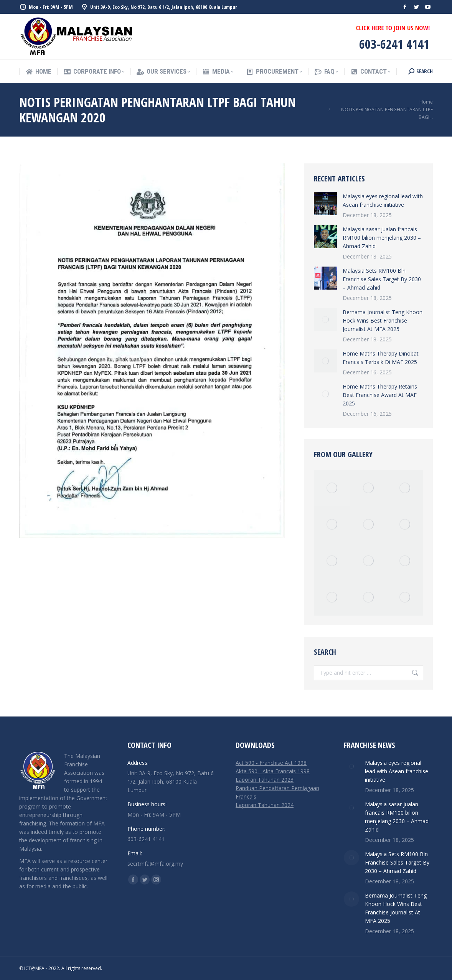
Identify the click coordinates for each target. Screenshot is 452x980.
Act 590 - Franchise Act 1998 (271, 763)
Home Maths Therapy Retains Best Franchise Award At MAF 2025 (380, 395)
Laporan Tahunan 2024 (265, 805)
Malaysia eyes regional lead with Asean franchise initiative (383, 200)
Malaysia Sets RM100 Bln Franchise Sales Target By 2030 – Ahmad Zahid (382, 279)
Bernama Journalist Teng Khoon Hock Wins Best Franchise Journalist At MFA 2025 (383, 320)
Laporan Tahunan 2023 (265, 780)
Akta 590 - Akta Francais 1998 (273, 771)
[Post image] (325, 204)
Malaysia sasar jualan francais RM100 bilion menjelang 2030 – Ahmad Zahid (382, 238)
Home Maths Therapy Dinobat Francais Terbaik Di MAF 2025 (381, 358)
